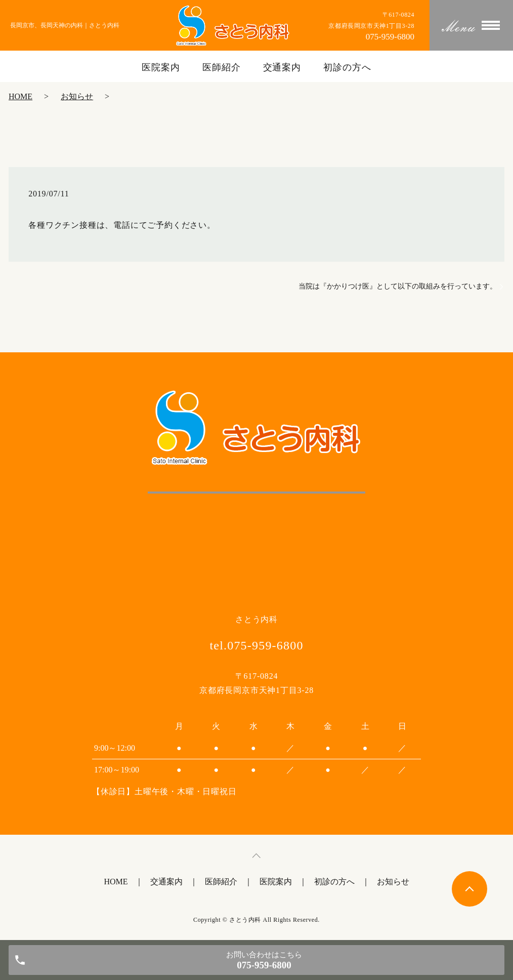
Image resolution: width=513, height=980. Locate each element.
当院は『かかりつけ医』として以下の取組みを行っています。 (398, 286)
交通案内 (282, 67)
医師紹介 (222, 67)
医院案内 (161, 67)
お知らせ (77, 96)
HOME (20, 96)
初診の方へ (347, 67)
